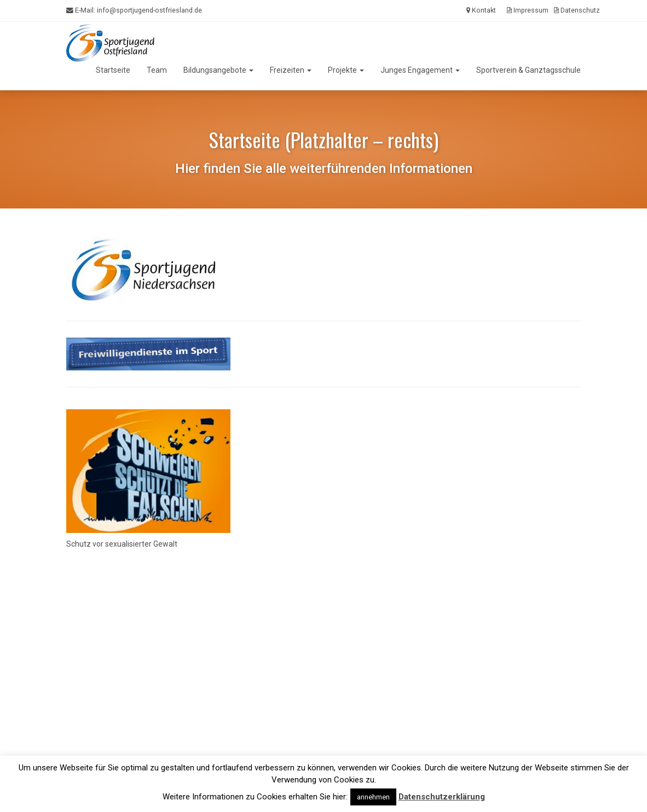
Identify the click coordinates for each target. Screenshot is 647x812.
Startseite (113, 70)
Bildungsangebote (218, 70)
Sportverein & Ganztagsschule (528, 70)
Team (157, 70)
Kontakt (481, 10)
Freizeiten (291, 70)
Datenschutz (577, 10)
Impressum (528, 10)
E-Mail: (134, 10)
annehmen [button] (373, 797)
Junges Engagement (420, 70)
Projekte (346, 70)
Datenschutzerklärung (442, 797)
